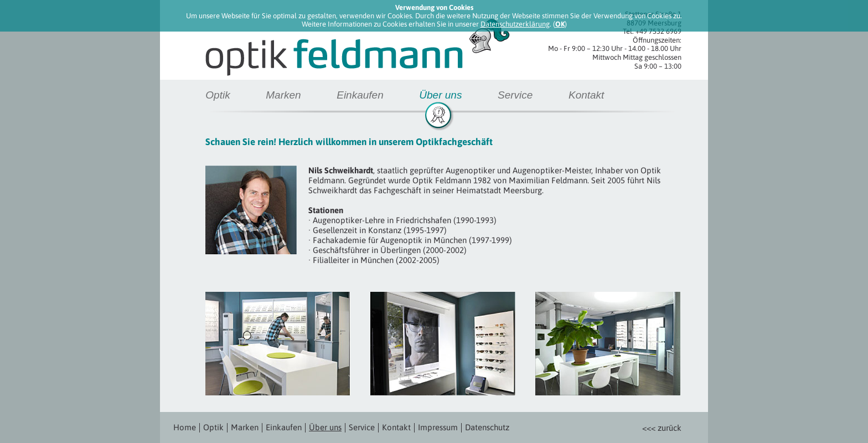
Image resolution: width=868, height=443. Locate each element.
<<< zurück (662, 428)
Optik (218, 95)
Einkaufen (360, 95)
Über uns (440, 95)
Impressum (438, 427)
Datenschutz (487, 427)
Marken (283, 95)
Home (185, 427)
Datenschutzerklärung (515, 24)
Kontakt (586, 95)
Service (515, 95)
